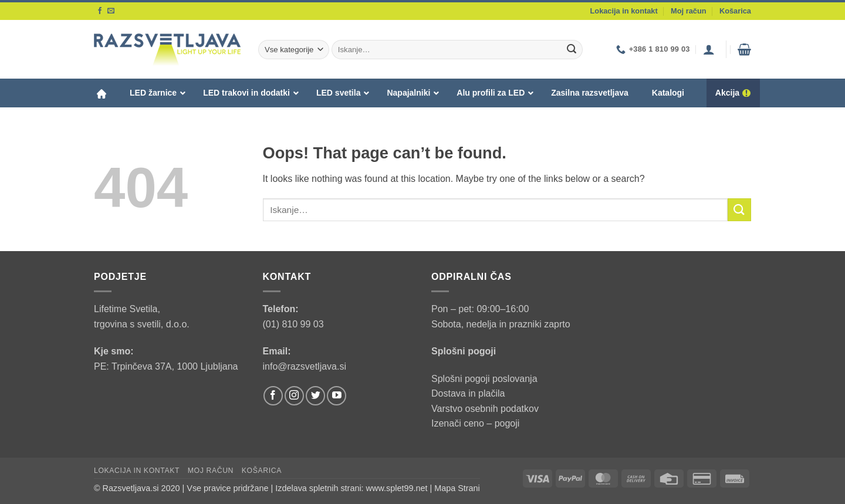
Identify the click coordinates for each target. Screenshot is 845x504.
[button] (709, 49)
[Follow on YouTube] (337, 396)
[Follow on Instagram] (294, 396)
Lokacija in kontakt (624, 11)
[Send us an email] (111, 11)
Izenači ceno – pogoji (475, 423)
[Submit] (572, 50)
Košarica (735, 11)
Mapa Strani (457, 488)
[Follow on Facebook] (100, 11)
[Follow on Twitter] (315, 396)
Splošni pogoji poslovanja (484, 379)
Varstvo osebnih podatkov (485, 409)
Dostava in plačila (468, 393)
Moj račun (688, 11)
